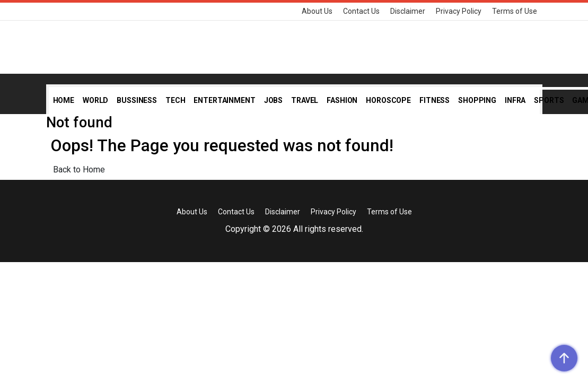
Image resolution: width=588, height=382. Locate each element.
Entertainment (224, 100)
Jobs (273, 100)
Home (64, 100)
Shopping (477, 100)
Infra (515, 100)
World (95, 100)
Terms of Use (515, 11)
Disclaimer (408, 11)
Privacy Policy (459, 11)
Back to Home (79, 170)
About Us (317, 11)
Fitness (435, 100)
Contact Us (361, 11)
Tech (175, 100)
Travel (305, 100)
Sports (549, 100)
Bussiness (137, 100)
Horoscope (388, 100)
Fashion (342, 100)
